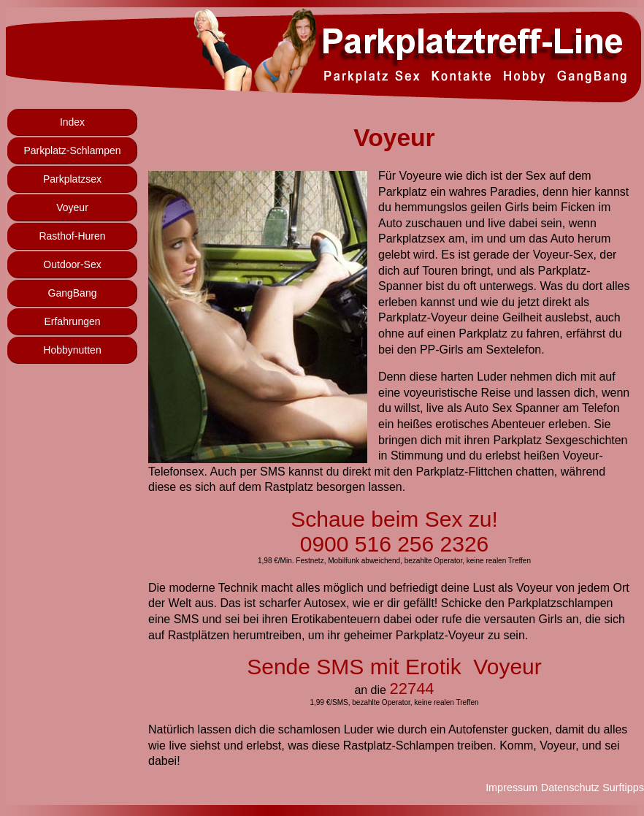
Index (72, 122)
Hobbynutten (72, 350)
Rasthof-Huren (72, 236)
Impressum (511, 788)
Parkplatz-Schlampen (72, 150)
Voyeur (72, 207)
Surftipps (623, 788)
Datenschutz (570, 788)
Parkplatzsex (72, 179)
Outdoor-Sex (72, 264)
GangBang (73, 293)
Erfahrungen (72, 321)
